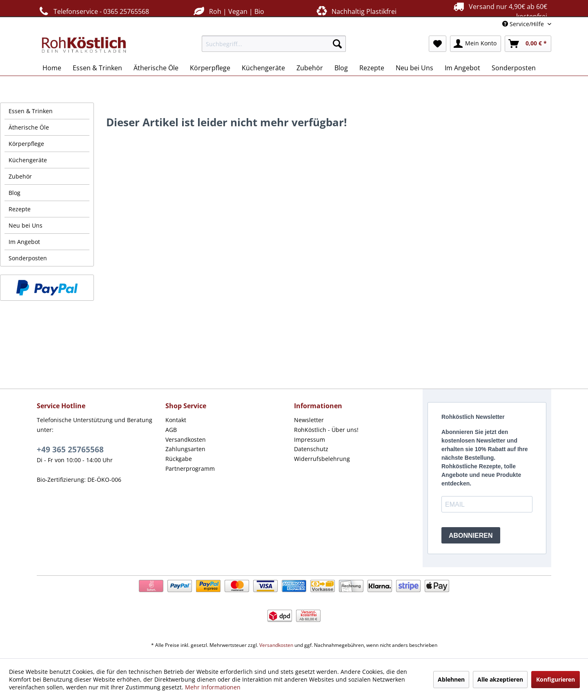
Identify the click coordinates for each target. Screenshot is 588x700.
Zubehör (20, 176)
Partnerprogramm (190, 469)
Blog (14, 193)
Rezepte (20, 209)
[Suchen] (337, 44)
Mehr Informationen (213, 687)
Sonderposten (28, 258)
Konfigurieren (556, 679)
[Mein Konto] (476, 44)
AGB (171, 430)
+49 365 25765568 (70, 450)
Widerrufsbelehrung (322, 459)
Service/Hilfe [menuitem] (524, 24)
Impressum (310, 439)
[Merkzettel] (438, 44)
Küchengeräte (28, 160)
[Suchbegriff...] (274, 44)
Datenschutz (311, 449)
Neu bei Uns (26, 225)
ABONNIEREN (471, 536)
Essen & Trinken (31, 111)
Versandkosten (186, 439)
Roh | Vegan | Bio (228, 11)
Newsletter (309, 420)
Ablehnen (451, 679)
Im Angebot (24, 242)
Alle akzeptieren (500, 679)
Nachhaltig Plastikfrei (356, 11)
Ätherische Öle (29, 127)
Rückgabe (179, 459)
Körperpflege (26, 144)
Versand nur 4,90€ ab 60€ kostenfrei (499, 11)
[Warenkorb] (528, 44)
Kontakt (176, 420)
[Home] (52, 68)
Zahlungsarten (185, 449)
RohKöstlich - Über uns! (326, 430)
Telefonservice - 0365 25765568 (93, 11)
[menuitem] (274, 44)
